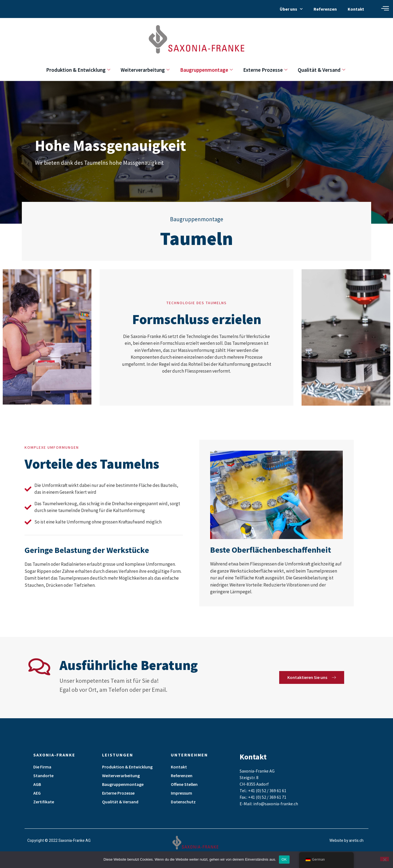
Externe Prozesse (267, 70)
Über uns (291, 9)
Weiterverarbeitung (143, 70)
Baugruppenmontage (206, 70)
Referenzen (325, 9)
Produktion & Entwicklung (74, 70)
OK (284, 859)
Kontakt (356, 9)
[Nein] (385, 859)
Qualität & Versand (326, 70)
